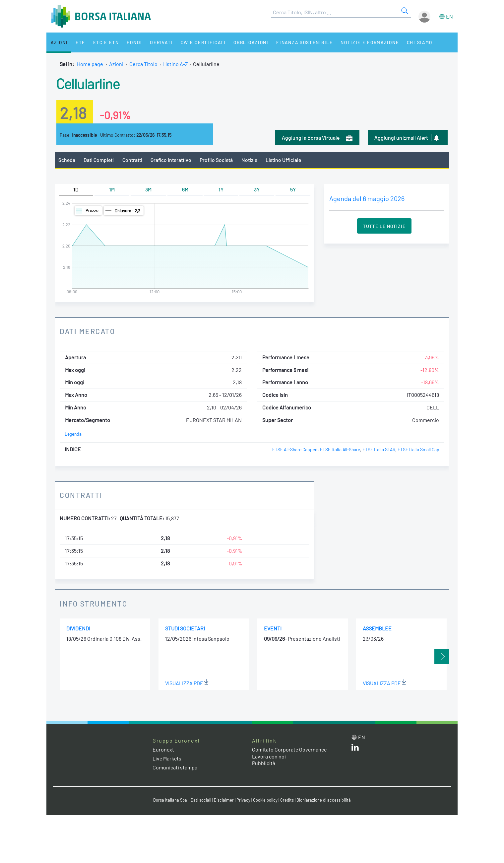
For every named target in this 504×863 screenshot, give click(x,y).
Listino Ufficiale (284, 160)
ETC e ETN (103, 42)
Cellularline (88, 83)
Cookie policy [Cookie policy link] (265, 800)
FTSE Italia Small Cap (418, 449)
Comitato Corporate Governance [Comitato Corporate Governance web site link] (290, 749)
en (449, 16)
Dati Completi (99, 160)
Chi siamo (412, 42)
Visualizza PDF (187, 683)
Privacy (243, 800)
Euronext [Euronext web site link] (163, 749)
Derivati (157, 42)
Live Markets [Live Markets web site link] (167, 758)
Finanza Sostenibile (298, 42)
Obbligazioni (245, 42)
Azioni (59, 42)
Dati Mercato (87, 331)
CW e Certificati (198, 42)
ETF (79, 42)
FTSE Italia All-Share (340, 449)
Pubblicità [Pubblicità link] (264, 763)
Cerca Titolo (143, 64)
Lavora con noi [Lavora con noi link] (269, 756)
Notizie (250, 160)
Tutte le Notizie (384, 226)
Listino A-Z (175, 64)
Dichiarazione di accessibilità (324, 800)
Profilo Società (217, 160)
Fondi (131, 42)
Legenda (73, 434)
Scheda (67, 160)
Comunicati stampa (175, 767)
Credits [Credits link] (287, 800)
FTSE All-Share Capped (295, 449)
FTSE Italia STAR (379, 449)
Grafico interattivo (171, 160)
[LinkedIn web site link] (355, 749)
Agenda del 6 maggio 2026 (367, 198)
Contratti (132, 160)
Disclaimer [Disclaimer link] (224, 800)
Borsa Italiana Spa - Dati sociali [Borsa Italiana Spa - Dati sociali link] (182, 800)
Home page (90, 64)
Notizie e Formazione (363, 42)
